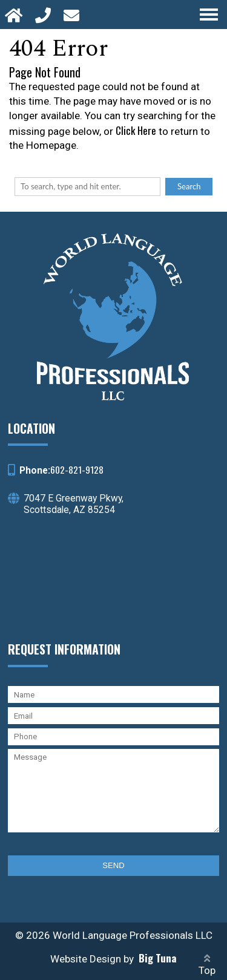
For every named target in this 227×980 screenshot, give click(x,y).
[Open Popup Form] (73, 15)
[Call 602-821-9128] (44, 15)
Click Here (136, 130)
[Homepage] (15, 15)
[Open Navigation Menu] (209, 15)
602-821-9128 (77, 469)
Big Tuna (158, 958)
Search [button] (189, 186)
